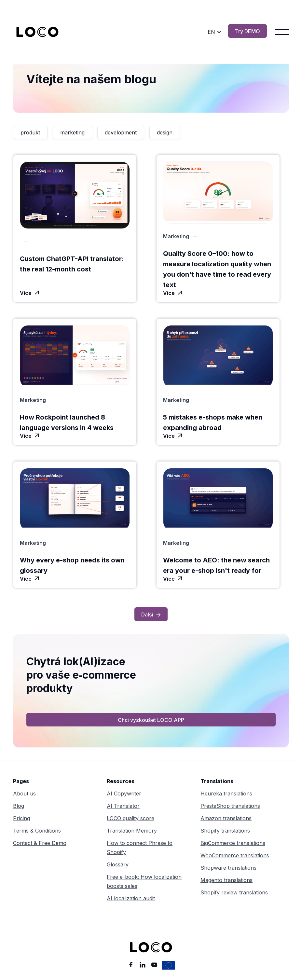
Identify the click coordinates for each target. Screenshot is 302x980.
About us (24, 794)
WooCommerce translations (235, 855)
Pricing (21, 818)
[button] (215, 32)
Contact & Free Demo (40, 843)
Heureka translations (226, 794)
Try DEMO (247, 31)
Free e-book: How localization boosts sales (144, 881)
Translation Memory (132, 831)
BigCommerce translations (233, 843)
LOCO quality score (130, 818)
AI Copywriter (124, 794)
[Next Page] (151, 614)
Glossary (118, 864)
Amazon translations (226, 818)
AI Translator (123, 806)
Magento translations (226, 880)
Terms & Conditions (37, 831)
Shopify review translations (234, 892)
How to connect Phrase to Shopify (140, 848)
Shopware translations (228, 868)
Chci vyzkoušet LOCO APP (151, 720)
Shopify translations (225, 831)
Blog (19, 806)
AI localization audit (131, 898)
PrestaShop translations (230, 806)
